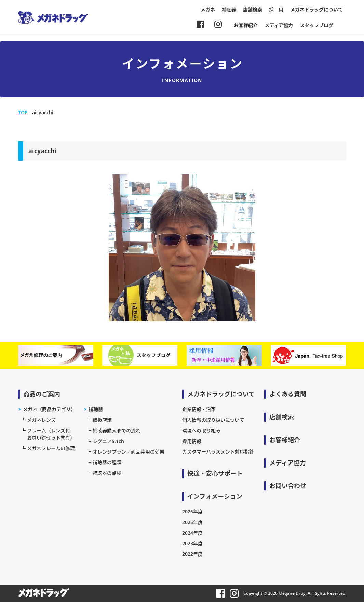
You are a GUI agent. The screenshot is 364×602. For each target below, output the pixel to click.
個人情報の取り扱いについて (213, 420)
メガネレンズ (41, 420)
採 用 (276, 9)
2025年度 (192, 522)
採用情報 (192, 441)
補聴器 (229, 9)
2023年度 (192, 543)
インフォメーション (215, 496)
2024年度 (192, 533)
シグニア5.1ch (108, 441)
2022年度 (192, 554)
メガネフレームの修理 (51, 448)
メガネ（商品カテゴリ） (49, 409)
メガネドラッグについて (316, 9)
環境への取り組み (201, 430)
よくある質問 (288, 394)
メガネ (208, 9)
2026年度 (192, 512)
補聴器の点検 (107, 473)
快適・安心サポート (215, 473)
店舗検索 (253, 9)
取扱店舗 (102, 420)
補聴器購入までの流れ (117, 430)
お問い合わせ (288, 486)
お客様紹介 (246, 25)
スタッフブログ (316, 25)
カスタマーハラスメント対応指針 (218, 452)
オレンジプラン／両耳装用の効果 (129, 452)
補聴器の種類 (107, 462)
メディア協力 (279, 25)
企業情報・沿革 (199, 409)
